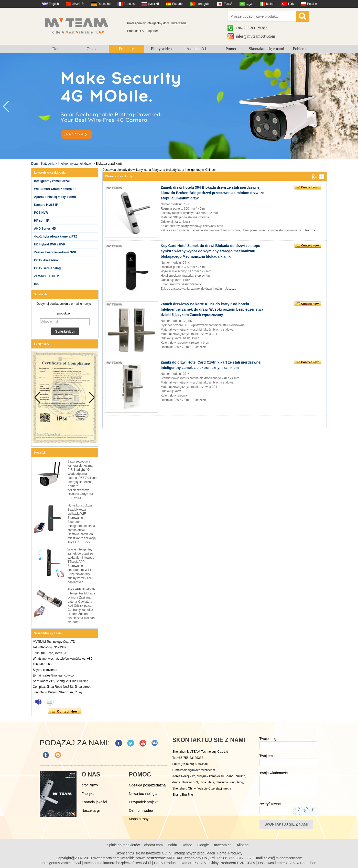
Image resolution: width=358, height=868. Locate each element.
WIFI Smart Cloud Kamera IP (55, 189)
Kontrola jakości (94, 802)
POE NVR (41, 213)
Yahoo (187, 845)
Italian (270, 4)
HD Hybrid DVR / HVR (50, 244)
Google (203, 845)
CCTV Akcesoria (46, 260)
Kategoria (48, 164)
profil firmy (90, 785)
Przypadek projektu (144, 802)
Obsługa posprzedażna (147, 785)
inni (37, 284)
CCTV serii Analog (47, 268)
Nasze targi (91, 810)
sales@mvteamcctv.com (256, 36)
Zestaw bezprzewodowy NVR (55, 252)
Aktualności (196, 49)
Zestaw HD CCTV (46, 276)
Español (178, 4)
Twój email (268, 756)
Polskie (312, 4)
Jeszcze (310, 230)
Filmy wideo (161, 49)
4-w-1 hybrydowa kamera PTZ (56, 236)
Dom (56, 49)
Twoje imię (268, 739)
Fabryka (88, 794)
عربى (249, 4)
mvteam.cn (223, 845)
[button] (352, 106)
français (129, 4)
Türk (291, 4)
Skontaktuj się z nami (266, 49)
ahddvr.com (154, 845)
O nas (91, 49)
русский (153, 4)
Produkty (126, 49)
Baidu (172, 845)
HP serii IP (42, 221)
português (203, 4)
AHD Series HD (45, 229)
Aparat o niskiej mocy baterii (55, 197)
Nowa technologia (143, 794)
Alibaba (243, 845)
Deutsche (104, 4)
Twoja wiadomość (274, 773)
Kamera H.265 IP (46, 205)
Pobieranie (301, 49)
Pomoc (231, 49)
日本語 (228, 4)
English (54, 4)
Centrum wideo (141, 810)
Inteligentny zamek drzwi (75, 164)
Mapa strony (139, 819)
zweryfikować (270, 804)
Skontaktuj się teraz (65, 712)
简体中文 (78, 4)
